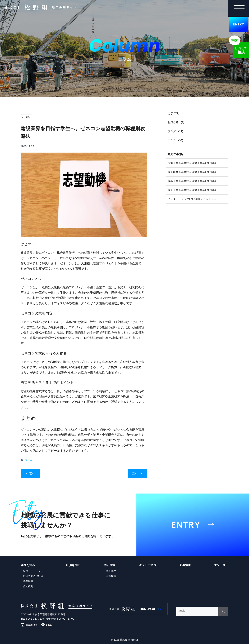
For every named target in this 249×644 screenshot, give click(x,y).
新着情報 (185, 565)
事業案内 (28, 581)
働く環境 (109, 565)
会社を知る (28, 565)
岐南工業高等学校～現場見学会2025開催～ (193, 181)
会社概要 (28, 586)
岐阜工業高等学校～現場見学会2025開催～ (193, 190)
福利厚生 (111, 571)
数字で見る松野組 (33, 576)
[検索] (223, 611)
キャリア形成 (148, 565)
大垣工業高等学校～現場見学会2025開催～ (193, 163)
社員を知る (73, 565)
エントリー (221, 565)
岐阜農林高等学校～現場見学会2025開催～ (193, 172)
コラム (28, 460)
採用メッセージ (32, 571)
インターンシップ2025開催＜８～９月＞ (192, 199)
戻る (28, 117)
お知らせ (173, 122)
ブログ (172, 131)
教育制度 (111, 576)
